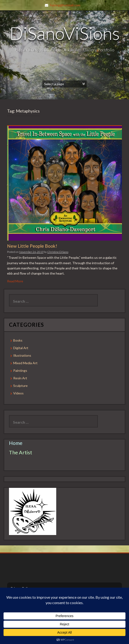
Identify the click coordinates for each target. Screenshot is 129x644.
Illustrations (22, 355)
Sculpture (20, 386)
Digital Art (21, 348)
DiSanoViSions (65, 33)
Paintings (20, 370)
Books (18, 340)
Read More (15, 281)
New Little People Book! (32, 246)
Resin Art (20, 378)
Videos (18, 393)
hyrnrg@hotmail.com (65, 5)
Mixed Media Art (25, 363)
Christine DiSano (58, 252)
